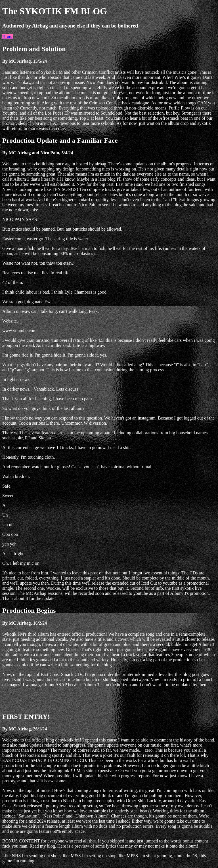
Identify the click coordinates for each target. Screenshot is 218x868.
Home (8, 37)
